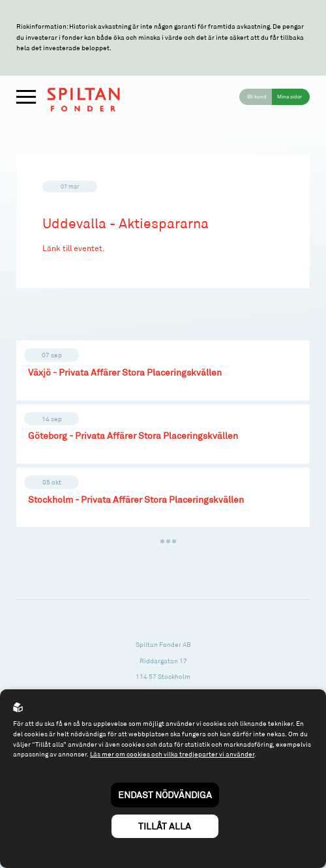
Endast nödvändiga (165, 795)
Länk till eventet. (74, 248)
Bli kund (257, 97)
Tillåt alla (165, 826)
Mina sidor (289, 97)
